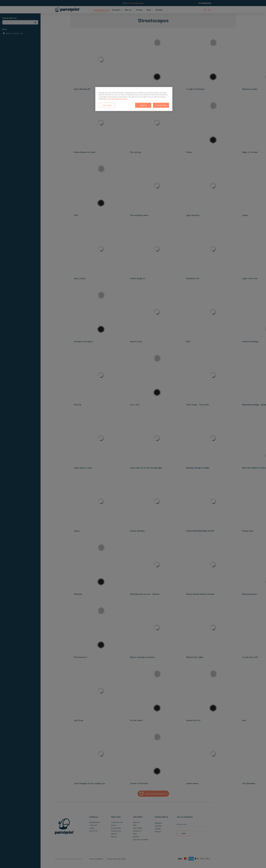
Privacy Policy (111, 99)
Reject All (143, 105)
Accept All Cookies (161, 105)
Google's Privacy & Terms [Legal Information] (121, 99)
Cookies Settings (107, 105)
